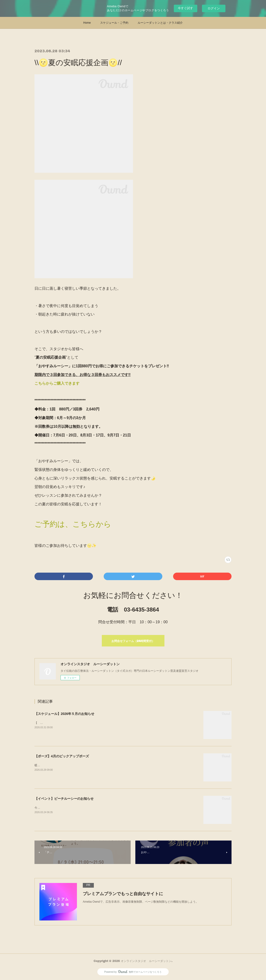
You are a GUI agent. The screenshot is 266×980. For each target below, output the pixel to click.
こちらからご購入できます (57, 383)
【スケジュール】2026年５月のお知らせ (64, 714)
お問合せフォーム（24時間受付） (133, 641)
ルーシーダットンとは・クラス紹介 (160, 23)
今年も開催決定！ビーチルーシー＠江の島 (61, 808)
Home (87, 23)
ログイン (214, 8)
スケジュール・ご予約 (114, 23)
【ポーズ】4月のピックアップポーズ (62, 756)
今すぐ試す (185, 8)
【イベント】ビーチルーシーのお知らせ (64, 799)
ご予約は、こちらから (73, 524)
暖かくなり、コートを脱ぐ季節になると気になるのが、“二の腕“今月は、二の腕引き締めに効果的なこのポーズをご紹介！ (111, 765)
